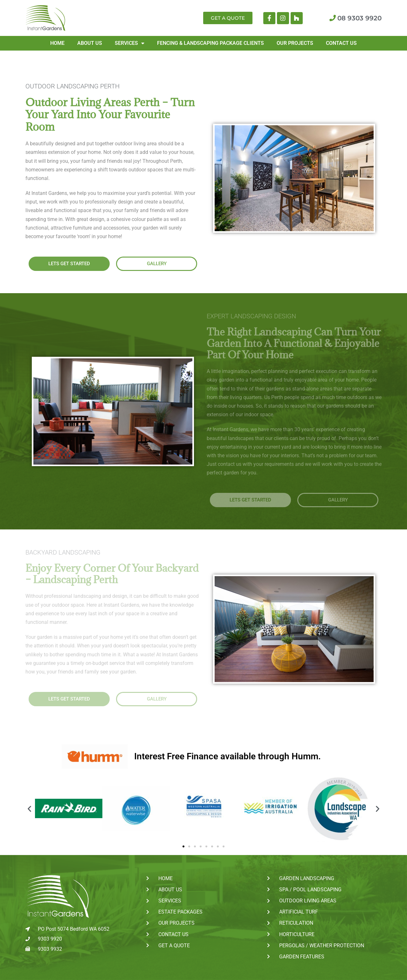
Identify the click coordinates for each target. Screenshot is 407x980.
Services (130, 43)
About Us (90, 43)
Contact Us (341, 43)
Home (57, 43)
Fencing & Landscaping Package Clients (210, 43)
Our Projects (295, 43)
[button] (29, 808)
